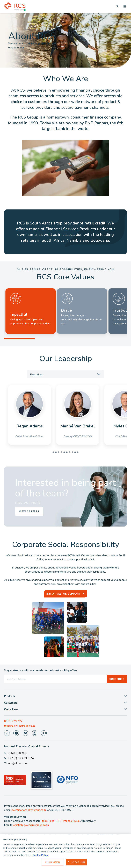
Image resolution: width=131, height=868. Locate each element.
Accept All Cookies (76, 864)
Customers (11, 703)
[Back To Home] (15, 6)
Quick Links (11, 709)
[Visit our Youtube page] (44, 733)
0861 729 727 (13, 721)
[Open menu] (125, 6)
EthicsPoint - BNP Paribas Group (60, 821)
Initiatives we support (63, 594)
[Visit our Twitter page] (25, 733)
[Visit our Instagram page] (35, 733)
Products (10, 696)
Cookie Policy (40, 857)
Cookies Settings (53, 864)
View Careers (29, 511)
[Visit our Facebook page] (16, 733)
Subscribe (117, 679)
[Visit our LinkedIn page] (7, 733)
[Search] (117, 6)
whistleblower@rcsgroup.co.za (31, 825)
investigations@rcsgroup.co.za (29, 810)
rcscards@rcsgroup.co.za (20, 726)
